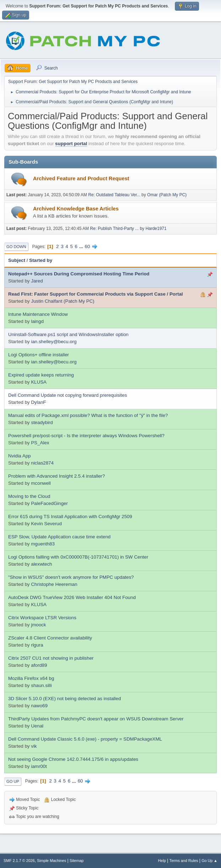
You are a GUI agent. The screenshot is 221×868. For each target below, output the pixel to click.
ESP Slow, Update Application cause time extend (59, 537)
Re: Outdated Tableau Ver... (114, 195)
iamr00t (39, 766)
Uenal (37, 726)
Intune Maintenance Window (38, 314)
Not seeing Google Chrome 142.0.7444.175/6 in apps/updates (73, 759)
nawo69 (39, 706)
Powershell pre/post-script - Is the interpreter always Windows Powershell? (86, 436)
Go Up (13, 781)
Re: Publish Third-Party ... (114, 229)
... (82, 246)
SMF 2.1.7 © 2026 (19, 861)
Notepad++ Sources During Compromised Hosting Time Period (79, 274)
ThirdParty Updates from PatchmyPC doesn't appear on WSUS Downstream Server (96, 719)
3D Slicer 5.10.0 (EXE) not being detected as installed (65, 699)
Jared (37, 281)
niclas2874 (42, 463)
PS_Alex (40, 443)
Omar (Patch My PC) (167, 195)
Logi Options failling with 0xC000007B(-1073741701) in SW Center (78, 557)
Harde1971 (156, 229)
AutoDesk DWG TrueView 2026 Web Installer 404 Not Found (72, 597)
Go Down (16, 247)
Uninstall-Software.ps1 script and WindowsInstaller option (68, 334)
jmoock (38, 625)
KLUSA (39, 382)
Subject (17, 260)
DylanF (38, 402)
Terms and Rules (184, 861)
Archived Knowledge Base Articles (76, 209)
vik (34, 746)
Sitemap (77, 861)
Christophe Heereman (54, 584)
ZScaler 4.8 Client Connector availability (50, 638)
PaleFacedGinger (49, 503)
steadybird (42, 422)
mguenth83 (43, 544)
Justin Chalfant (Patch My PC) (63, 301)
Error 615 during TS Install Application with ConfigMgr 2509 (70, 517)
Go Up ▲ (209, 861)
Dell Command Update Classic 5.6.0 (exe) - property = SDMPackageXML (85, 739)
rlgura (37, 645)
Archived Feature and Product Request (81, 178)
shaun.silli (41, 685)
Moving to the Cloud (29, 496)
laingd (37, 321)
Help (162, 861)
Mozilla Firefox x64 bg (31, 678)
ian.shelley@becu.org (54, 342)
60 (87, 246)
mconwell (41, 483)
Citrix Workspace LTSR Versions (42, 618)
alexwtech (41, 564)
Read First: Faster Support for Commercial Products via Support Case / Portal (96, 294)
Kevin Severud (46, 524)
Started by (41, 260)
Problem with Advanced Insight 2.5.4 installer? (57, 476)
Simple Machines (51, 861)
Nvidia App (20, 456)
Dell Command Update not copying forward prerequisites (68, 395)
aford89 (39, 665)
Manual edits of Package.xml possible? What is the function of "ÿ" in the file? (88, 415)
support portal (71, 144)
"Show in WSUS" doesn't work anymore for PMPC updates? (71, 577)
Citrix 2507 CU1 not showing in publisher (51, 658)
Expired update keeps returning (41, 375)
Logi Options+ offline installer (38, 355)
